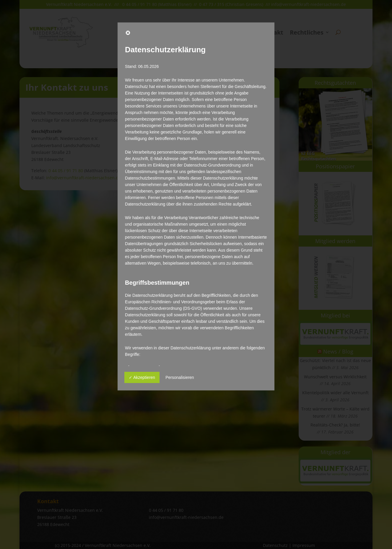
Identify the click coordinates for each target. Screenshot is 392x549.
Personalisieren (180, 377)
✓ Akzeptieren (142, 377)
